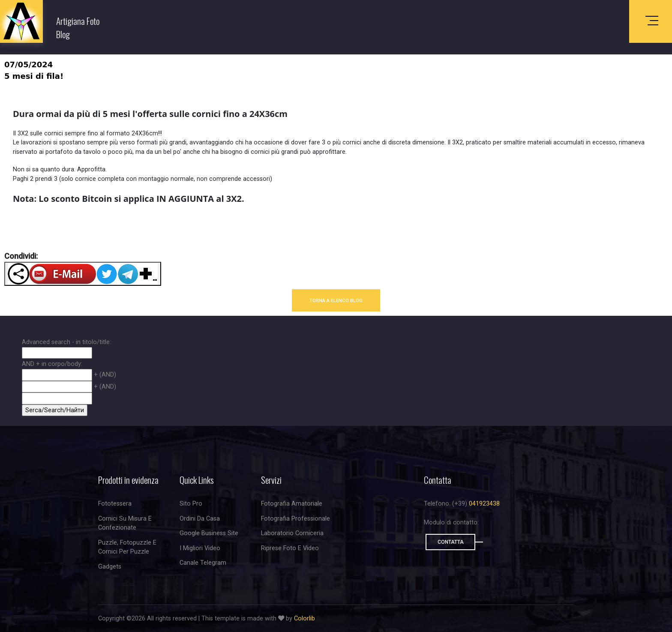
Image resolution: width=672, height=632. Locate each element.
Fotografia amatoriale (292, 504)
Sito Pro (191, 504)
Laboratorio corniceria (292, 533)
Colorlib (304, 619)
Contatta (451, 542)
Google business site (209, 533)
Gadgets (110, 567)
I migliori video (200, 548)
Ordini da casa (200, 519)
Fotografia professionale (295, 519)
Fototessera (115, 504)
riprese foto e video (290, 548)
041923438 (484, 504)
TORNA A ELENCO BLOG (336, 300)
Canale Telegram (203, 563)
